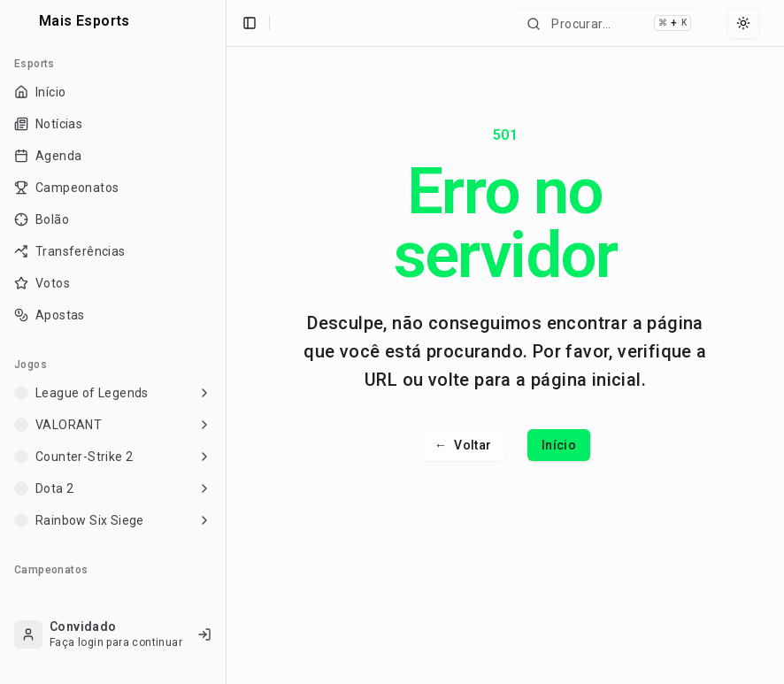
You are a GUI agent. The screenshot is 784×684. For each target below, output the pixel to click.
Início (559, 445)
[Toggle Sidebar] (226, 342)
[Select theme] (743, 23)
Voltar (463, 445)
